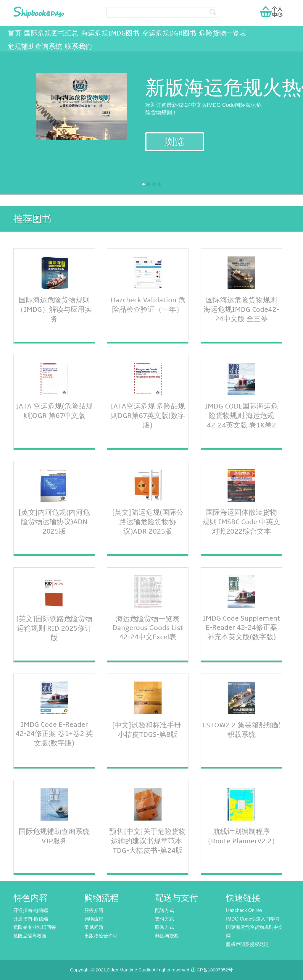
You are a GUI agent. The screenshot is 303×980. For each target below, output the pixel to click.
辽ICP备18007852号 (212, 970)
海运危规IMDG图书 (110, 33)
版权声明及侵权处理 (247, 944)
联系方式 (165, 927)
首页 (14, 33)
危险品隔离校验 (30, 936)
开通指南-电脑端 (31, 910)
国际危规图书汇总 (51, 33)
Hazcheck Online (244, 910)
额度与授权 (167, 936)
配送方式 (165, 910)
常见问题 (94, 927)
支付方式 (165, 919)
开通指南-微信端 (31, 919)
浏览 (175, 142)
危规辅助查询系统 (35, 47)
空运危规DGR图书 (169, 33)
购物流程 (94, 919)
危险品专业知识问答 (35, 927)
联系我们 (78, 47)
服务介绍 (94, 910)
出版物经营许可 (101, 936)
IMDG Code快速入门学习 (253, 919)
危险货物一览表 (223, 33)
